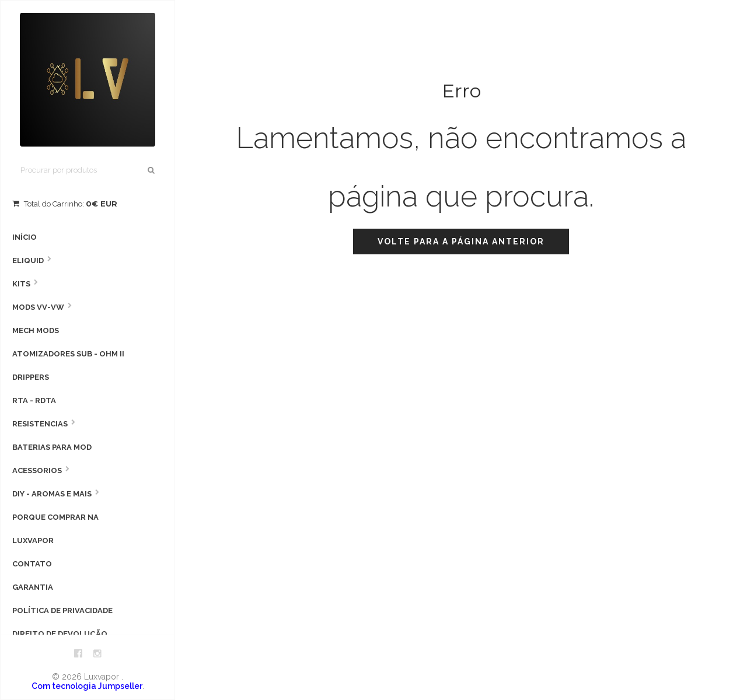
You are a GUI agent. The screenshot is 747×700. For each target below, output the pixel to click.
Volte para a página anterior (461, 242)
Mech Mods (36, 330)
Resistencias (40, 424)
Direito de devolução (60, 634)
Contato (32, 564)
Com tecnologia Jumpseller (87, 686)
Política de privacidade (62, 610)
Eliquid (28, 260)
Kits (21, 284)
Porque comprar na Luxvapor (55, 529)
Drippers (31, 377)
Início (25, 237)
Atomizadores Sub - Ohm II (68, 354)
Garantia (33, 587)
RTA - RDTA (34, 400)
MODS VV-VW (38, 307)
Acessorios (37, 470)
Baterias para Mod (52, 447)
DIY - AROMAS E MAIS (52, 494)
